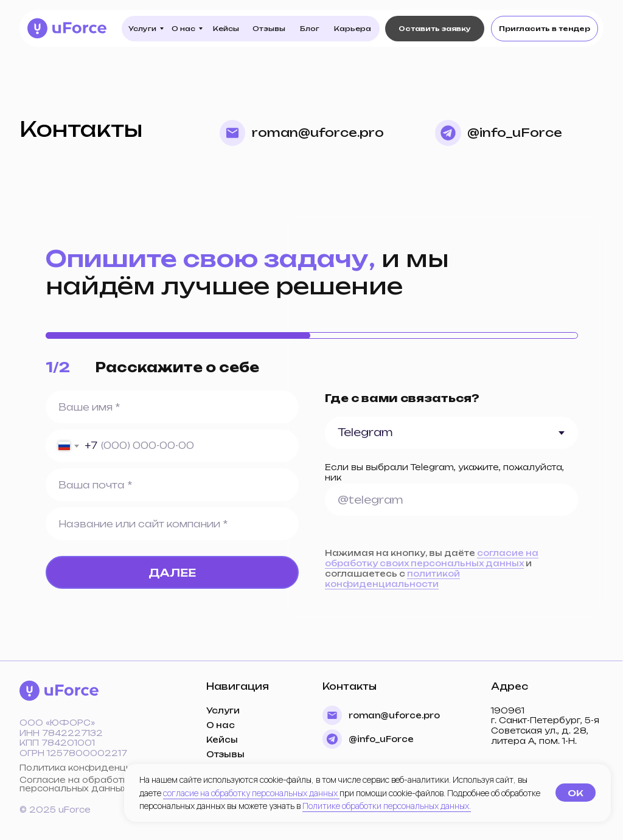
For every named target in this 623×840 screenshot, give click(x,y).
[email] (172, 485)
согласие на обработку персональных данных (251, 793)
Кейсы (222, 740)
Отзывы (225, 754)
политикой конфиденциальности (392, 579)
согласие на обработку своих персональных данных (432, 558)
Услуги (223, 710)
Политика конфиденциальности (98, 768)
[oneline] (451, 500)
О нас (221, 725)
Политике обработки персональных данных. (387, 806)
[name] (172, 407)
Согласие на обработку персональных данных (76, 784)
